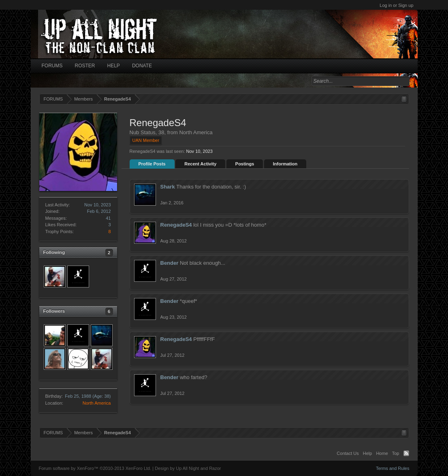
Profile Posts (152, 164)
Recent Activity (200, 164)
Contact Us (348, 453)
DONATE (142, 66)
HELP (114, 66)
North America (97, 403)
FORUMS (52, 66)
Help (368, 453)
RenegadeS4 (176, 225)
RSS (406, 453)
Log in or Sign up (396, 5)
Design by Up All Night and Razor (188, 468)
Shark (168, 187)
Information (285, 164)
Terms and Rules (393, 468)
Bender (170, 263)
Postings (245, 164)
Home (382, 453)
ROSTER (85, 66)
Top (396, 453)
